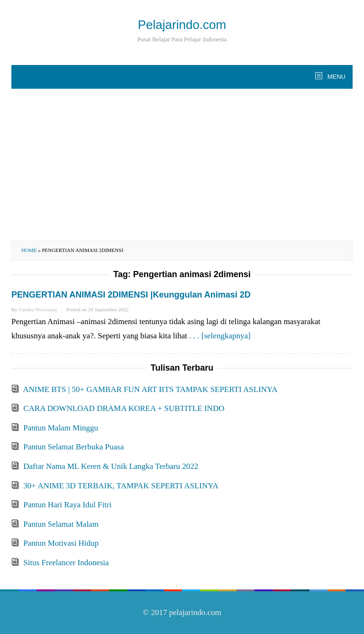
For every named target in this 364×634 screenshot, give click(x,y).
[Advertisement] (182, 165)
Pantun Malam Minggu (61, 428)
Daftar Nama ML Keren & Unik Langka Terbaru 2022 (111, 466)
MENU (336, 77)
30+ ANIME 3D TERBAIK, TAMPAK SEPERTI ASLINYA (121, 486)
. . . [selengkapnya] (220, 336)
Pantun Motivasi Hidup (61, 543)
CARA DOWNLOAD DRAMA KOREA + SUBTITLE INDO (124, 408)
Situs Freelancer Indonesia (66, 563)
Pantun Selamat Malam (61, 524)
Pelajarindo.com (182, 25)
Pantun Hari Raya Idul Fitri (67, 505)
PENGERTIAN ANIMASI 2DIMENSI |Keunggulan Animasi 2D (131, 295)
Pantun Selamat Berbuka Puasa (73, 447)
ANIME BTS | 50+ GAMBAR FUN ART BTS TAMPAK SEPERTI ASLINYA (150, 389)
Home (29, 250)
